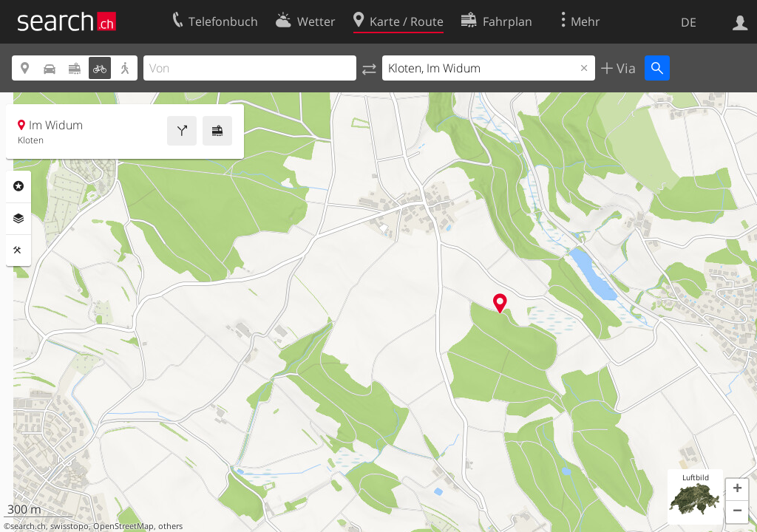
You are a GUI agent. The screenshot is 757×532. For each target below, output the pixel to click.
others (170, 526)
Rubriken (18, 186)
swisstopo (69, 526)
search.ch (28, 526)
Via (624, 68)
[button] (737, 490)
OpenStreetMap (123, 526)
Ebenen (18, 219)
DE (689, 22)
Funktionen (18, 250)
